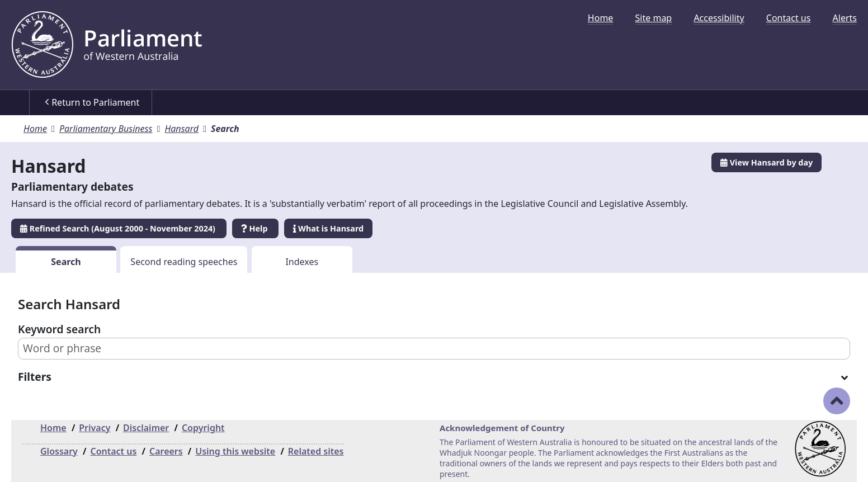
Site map (654, 18)
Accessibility (719, 18)
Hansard (181, 129)
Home (601, 18)
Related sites (316, 451)
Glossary (59, 451)
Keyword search (59, 329)
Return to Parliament (92, 102)
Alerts (845, 18)
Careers (166, 451)
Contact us (789, 18)
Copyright (203, 428)
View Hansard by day (766, 162)
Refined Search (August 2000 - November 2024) (119, 228)
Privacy (95, 428)
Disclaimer (146, 428)
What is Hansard (328, 228)
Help (255, 228)
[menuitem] (601, 18)
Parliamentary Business (106, 129)
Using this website (235, 451)
